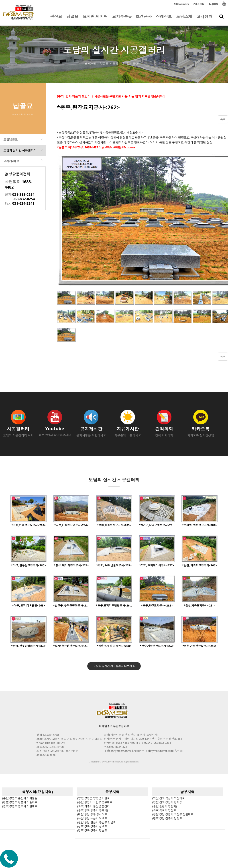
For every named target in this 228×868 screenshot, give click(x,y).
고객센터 (204, 20)
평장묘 (56, 20)
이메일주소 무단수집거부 (114, 727)
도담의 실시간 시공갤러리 (114, 482)
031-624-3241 (23, 204)
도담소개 (184, 20)
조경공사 (144, 20)
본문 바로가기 (0, 0)
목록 (223, 119)
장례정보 (164, 20)
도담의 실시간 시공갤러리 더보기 (114, 666)
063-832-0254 (24, 200)
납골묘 (72, 20)
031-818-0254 (23, 195)
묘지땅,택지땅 (95, 20)
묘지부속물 (122, 20)
